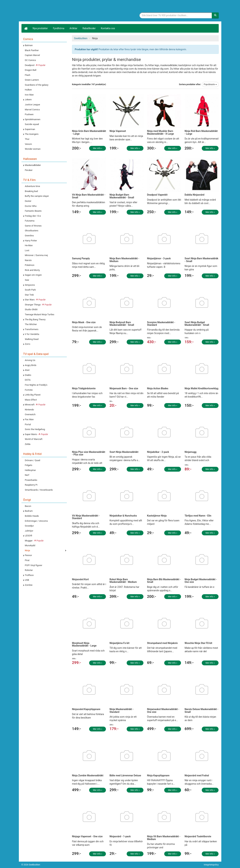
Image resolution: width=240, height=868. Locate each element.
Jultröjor (29, 531)
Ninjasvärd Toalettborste (198, 836)
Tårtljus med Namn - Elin (198, 516)
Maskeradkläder (33, 165)
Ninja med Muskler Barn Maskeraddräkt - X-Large (160, 132)
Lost (27, 250)
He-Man (29, 245)
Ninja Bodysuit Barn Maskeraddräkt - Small (122, 324)
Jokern (28, 100)
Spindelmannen (33, 119)
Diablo (28, 375)
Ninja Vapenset (118, 131)
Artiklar (73, 28)
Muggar (34, 541)
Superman (30, 129)
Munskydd (30, 545)
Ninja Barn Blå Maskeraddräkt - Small (164, 581)
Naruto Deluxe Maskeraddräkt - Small (201, 710)
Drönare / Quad (33, 460)
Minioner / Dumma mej (36, 255)
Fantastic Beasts (33, 211)
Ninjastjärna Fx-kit (119, 643)
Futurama (30, 221)
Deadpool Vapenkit (157, 195)
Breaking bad (31, 191)
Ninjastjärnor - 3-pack (159, 258)
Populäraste (210, 84)
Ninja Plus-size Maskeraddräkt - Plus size (89, 453)
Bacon (28, 506)
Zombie (29, 585)
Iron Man (29, 95)
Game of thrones (33, 226)
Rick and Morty (32, 270)
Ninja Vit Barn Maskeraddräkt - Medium (164, 838)
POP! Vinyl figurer (34, 565)
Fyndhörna (59, 28)
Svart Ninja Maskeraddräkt (124, 452)
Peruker (29, 170)
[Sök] (215, 15)
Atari (27, 370)
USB (27, 580)
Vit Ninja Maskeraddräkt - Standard (86, 517)
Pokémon (30, 265)
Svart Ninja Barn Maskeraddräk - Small (201, 260)
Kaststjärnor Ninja (157, 516)
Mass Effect (31, 400)
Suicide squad (32, 124)
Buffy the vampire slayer (37, 196)
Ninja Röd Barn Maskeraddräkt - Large (201, 132)
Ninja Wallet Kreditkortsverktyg (201, 388)
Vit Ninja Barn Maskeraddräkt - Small (89, 196)
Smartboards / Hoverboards (39, 490)
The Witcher (31, 324)
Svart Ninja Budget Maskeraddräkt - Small (197, 324)
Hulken (28, 90)
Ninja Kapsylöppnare (158, 775)
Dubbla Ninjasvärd (194, 195)
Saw (27, 280)
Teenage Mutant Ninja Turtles (40, 314)
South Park (30, 290)
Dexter (28, 201)
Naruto (28, 260)
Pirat (27, 560)
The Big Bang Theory (35, 319)
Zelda (28, 444)
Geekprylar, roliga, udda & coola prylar (47, 11)
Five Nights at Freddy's (36, 385)
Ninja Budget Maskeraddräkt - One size (201, 581)
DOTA (28, 380)
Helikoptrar (30, 470)
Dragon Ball (31, 70)
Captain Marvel (32, 55)
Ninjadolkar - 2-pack (158, 452)
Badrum (29, 511)
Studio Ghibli (31, 309)
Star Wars (35, 300)
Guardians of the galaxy (37, 85)
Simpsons (30, 285)
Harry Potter (31, 241)
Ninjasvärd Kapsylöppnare (86, 709)
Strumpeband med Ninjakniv (162, 643)
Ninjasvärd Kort (80, 579)
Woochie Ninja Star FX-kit (198, 643)
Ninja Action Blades (158, 388)
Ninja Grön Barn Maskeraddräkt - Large (89, 132)
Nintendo (30, 410)
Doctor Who (31, 206)
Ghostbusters (32, 231)
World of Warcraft (34, 439)
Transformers (32, 329)
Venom (28, 144)
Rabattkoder (89, 28)
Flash (28, 75)
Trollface (29, 575)
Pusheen (29, 114)
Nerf (27, 475)
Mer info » (98, 148)
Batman (29, 45)
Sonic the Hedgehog (35, 429)
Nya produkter (40, 28)
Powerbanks (31, 480)
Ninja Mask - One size (84, 322)
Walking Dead (32, 339)
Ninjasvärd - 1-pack (120, 836)
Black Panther (32, 50)
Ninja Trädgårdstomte (84, 388)
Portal (28, 424)
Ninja (28, 550)
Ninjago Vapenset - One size (87, 836)
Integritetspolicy (211, 865)
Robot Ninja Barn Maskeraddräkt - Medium (123, 581)
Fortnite (29, 390)
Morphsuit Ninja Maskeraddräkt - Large (84, 644)
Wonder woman (33, 149)
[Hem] (26, 28)
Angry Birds (31, 365)
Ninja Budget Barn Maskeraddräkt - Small (122, 196)
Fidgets (29, 465)
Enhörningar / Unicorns (36, 521)
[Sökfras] (176, 15)
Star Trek (29, 295)
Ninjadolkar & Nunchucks (123, 516)
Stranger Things (38, 305)
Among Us (30, 360)
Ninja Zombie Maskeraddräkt (88, 775)
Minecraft (35, 405)
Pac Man (29, 419)
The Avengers (32, 134)
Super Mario (37, 434)
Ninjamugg (191, 452)
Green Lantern (32, 80)
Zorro (28, 344)
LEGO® (29, 536)
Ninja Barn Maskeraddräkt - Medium (124, 260)
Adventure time (33, 186)
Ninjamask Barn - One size (124, 388)
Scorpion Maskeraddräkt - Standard (161, 324)
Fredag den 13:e (33, 216)
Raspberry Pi (31, 485)
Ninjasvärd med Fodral (197, 775)
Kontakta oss (108, 28)
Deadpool (35, 65)
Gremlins (29, 236)
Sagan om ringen (33, 275)
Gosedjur (29, 526)
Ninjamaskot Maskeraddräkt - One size (163, 710)
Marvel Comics (32, 110)
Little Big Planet (33, 395)
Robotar (29, 570)
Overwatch (30, 414)
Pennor (28, 555)
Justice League (33, 105)
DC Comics (30, 60)
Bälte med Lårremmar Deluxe (125, 775)
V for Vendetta (32, 334)
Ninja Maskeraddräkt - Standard (122, 710)
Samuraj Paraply (81, 258)
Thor (27, 139)
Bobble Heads (32, 516)
